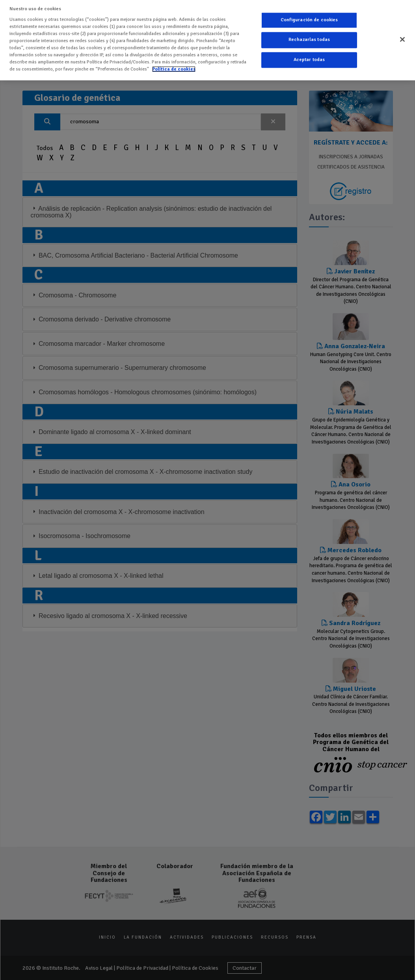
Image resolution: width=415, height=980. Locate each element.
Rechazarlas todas (309, 38)
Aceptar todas (309, 58)
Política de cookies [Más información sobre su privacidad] (174, 67)
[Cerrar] (402, 37)
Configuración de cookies (309, 18)
